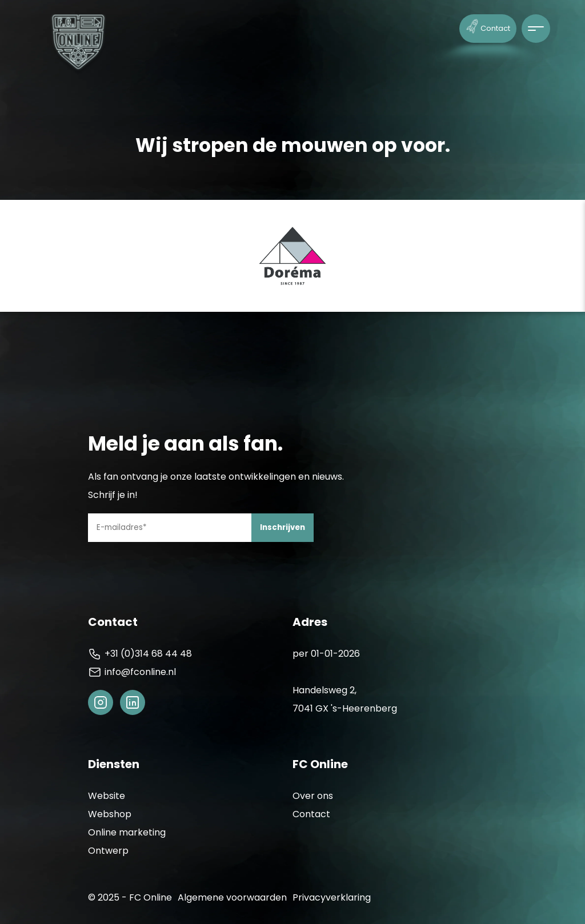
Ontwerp (108, 851)
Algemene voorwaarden (232, 897)
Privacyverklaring (332, 897)
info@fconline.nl (132, 672)
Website (107, 796)
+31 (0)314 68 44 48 (140, 654)
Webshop (110, 814)
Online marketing (127, 832)
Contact (488, 26)
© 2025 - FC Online (130, 897)
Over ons (313, 796)
